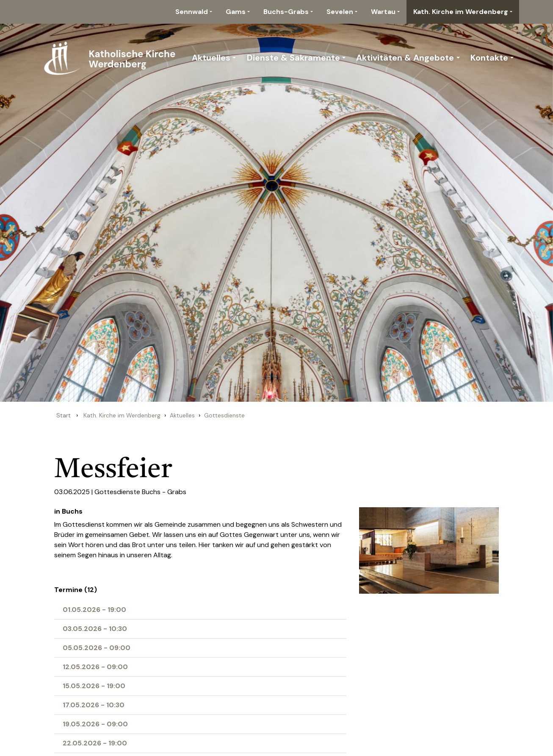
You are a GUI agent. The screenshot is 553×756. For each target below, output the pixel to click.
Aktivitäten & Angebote (405, 58)
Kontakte (489, 58)
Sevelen (340, 12)
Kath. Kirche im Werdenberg (461, 12)
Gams (236, 12)
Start (64, 415)
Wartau (383, 12)
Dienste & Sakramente (293, 58)
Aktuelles (211, 58)
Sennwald (192, 12)
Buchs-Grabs (286, 12)
